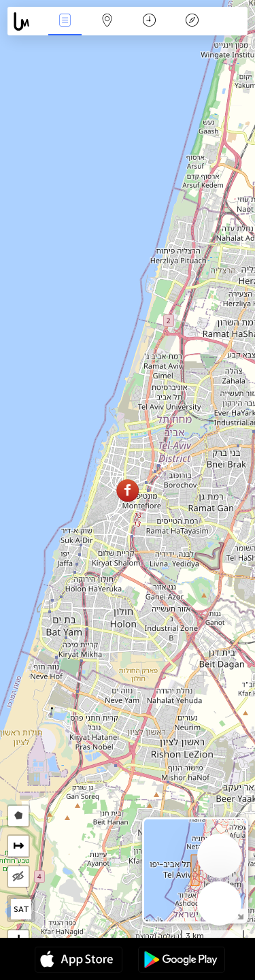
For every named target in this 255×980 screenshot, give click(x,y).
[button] (128, 490)
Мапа (107, 21)
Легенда (192, 21)
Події (65, 21)
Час (149, 21)
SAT (21, 909)
